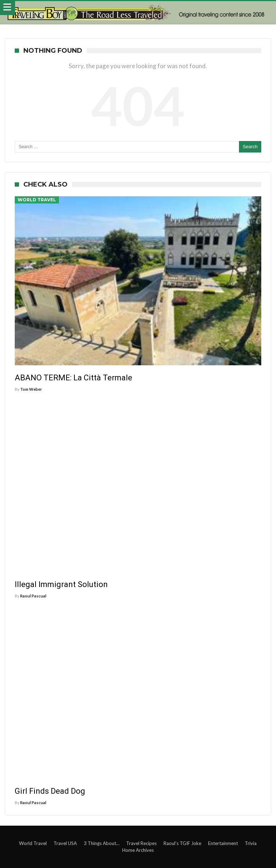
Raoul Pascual (33, 596)
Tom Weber (31, 389)
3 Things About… (102, 843)
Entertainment (223, 843)
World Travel (37, 200)
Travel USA (65, 843)
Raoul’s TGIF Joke (182, 843)
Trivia (251, 843)
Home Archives (138, 850)
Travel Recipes (141, 843)
